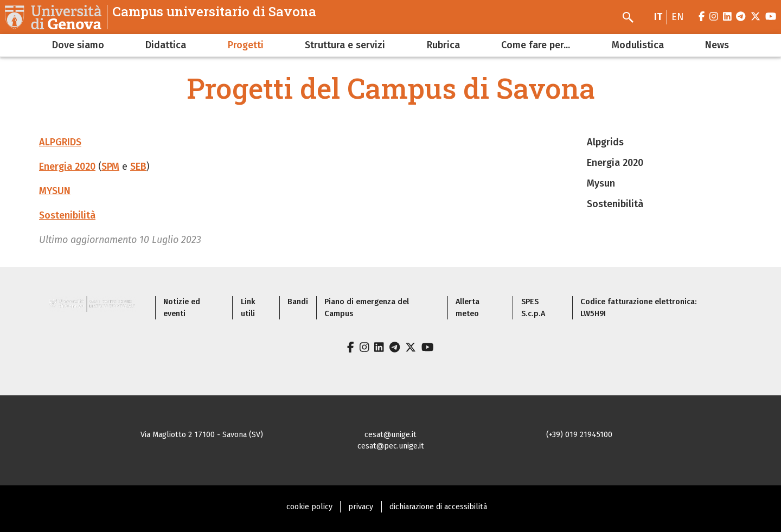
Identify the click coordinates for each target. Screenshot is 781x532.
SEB (138, 166)
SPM (110, 166)
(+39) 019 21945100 (579, 435)
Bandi (298, 302)
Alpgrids (605, 142)
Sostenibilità (67, 215)
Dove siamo (78, 45)
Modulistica (638, 45)
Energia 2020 (67, 166)
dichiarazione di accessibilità (438, 507)
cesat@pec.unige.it (391, 446)
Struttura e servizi (345, 45)
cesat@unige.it (390, 435)
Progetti (246, 45)
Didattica (166, 45)
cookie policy (309, 507)
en (678, 17)
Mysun (601, 183)
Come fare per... (536, 45)
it (658, 17)
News (717, 45)
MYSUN (55, 191)
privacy (361, 507)
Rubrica (443, 45)
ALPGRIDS (60, 142)
